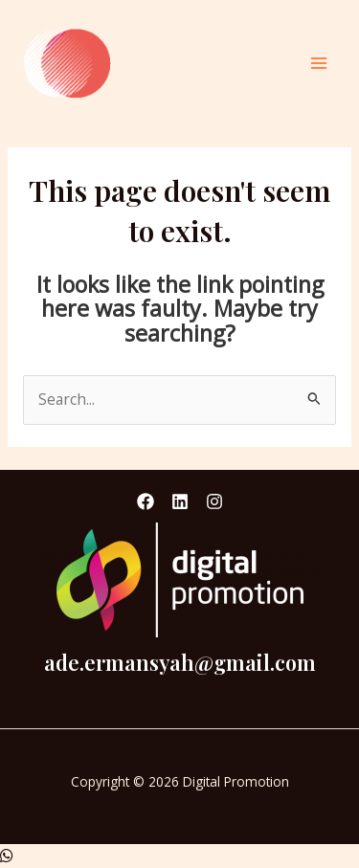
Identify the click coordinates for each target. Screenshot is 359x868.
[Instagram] (214, 501)
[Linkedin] (180, 501)
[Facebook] (146, 501)
